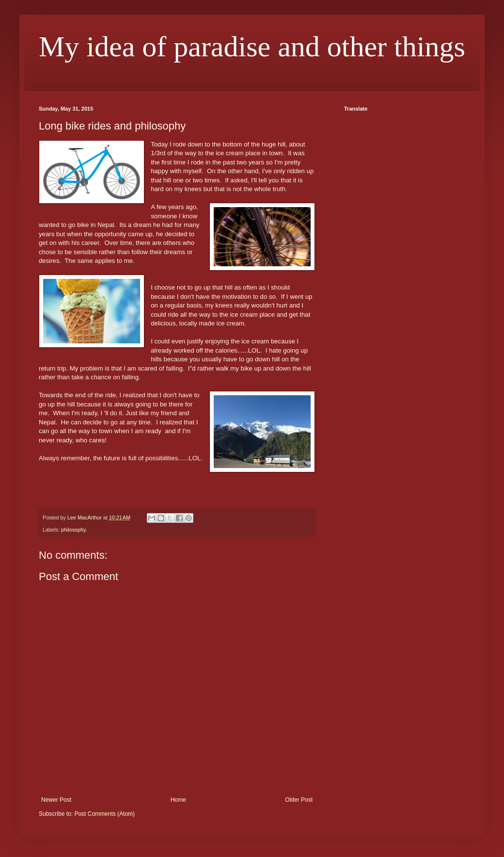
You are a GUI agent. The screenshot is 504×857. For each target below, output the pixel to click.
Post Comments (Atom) (104, 814)
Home (178, 800)
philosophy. (74, 530)
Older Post (299, 800)
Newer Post (56, 800)
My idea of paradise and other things (252, 47)
